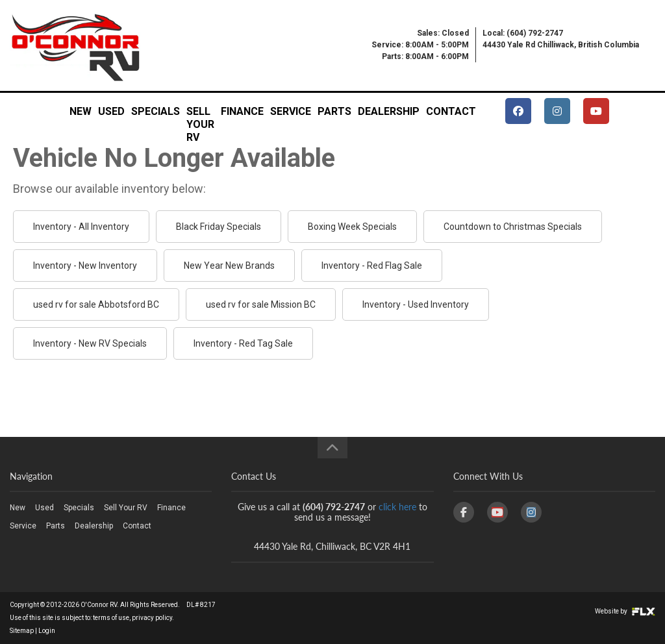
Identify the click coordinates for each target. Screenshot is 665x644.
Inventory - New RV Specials (90, 343)
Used (111, 111)
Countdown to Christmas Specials (513, 227)
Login (47, 631)
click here (397, 507)
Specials (156, 111)
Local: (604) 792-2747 (523, 33)
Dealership (389, 111)
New (81, 111)
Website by (625, 611)
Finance (242, 111)
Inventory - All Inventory (81, 227)
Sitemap (22, 631)
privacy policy (152, 618)
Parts (334, 111)
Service (291, 111)
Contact (451, 111)
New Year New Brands (229, 266)
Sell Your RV (200, 116)
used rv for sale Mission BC (261, 304)
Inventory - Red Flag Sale (372, 266)
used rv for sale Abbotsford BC (96, 304)
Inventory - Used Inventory (416, 304)
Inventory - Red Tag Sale (243, 343)
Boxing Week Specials (352, 227)
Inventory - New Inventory (85, 266)
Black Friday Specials (219, 227)
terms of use (111, 618)
